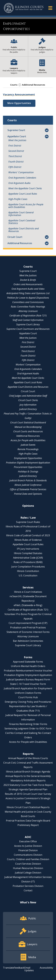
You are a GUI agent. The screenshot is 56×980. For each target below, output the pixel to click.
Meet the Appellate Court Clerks (25, 188)
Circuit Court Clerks (28, 400)
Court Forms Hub (28, 697)
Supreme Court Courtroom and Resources (28, 329)
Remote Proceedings (28, 449)
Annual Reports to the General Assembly (28, 776)
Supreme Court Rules (28, 522)
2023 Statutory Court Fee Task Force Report (28, 785)
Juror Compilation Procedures (28, 567)
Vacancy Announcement (19, 94)
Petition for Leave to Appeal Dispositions (28, 298)
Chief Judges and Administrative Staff (28, 396)
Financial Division (28, 850)
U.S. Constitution (28, 575)
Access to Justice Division (28, 846)
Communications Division (28, 855)
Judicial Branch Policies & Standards (28, 480)
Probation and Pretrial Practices (28, 627)
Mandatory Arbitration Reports (28, 780)
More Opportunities (19, 103)
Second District (16, 151)
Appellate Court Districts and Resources (24, 230)
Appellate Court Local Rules (23, 194)
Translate (8, 968)
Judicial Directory (28, 409)
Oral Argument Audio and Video (28, 289)
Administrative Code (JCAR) (28, 558)
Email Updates (29, 969)
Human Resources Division (28, 868)
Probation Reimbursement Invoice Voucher (28, 671)
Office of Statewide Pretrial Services (28, 489)
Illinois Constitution (28, 571)
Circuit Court (15, 237)
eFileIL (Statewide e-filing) (28, 605)
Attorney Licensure (28, 311)
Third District (15, 156)
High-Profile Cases (18, 199)
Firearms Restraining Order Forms (28, 724)
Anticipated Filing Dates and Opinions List (28, 293)
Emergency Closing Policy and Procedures (28, 702)
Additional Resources (20, 243)
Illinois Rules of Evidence (28, 540)
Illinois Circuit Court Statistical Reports (28, 807)
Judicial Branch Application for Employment (28, 688)
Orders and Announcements (28, 284)
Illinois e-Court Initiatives (28, 592)
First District (15, 146)
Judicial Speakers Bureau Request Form (28, 679)
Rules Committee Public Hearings (28, 307)
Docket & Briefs (28, 280)
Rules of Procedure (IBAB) (28, 562)
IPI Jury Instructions (28, 549)
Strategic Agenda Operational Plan (28, 789)
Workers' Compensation (21, 172)
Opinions (28, 506)
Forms (28, 657)
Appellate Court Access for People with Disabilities (26, 206)
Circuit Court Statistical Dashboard (28, 422)
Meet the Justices (17, 140)
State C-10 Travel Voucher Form (28, 684)
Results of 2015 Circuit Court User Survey (28, 794)
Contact (28, 890)
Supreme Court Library (28, 324)
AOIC (28, 837)
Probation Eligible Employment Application (28, 463)
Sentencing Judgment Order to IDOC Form (28, 729)
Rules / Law (28, 518)
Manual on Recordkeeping (28, 427)
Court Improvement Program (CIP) (28, 623)
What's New (28, 902)
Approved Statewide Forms (28, 662)
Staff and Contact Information (28, 320)
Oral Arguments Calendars (22, 178)
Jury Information (28, 405)
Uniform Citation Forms (28, 693)
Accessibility (46, 968)
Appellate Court (17, 136)
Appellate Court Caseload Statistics (22, 222)
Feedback (19, 968)
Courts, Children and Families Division (28, 859)
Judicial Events (28, 445)
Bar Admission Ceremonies (28, 641)
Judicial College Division (28, 873)
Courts (28, 267)
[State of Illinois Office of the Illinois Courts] (24, 8)
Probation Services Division (28, 886)
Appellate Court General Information (21, 214)
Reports (28, 754)
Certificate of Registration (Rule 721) (28, 316)
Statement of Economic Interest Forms (28, 632)
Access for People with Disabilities (28, 440)
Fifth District (15, 167)
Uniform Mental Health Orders (28, 666)
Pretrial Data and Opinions (28, 494)
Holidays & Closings (28, 472)
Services (28, 587)
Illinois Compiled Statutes (28, 553)
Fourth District (16, 162)
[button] (50, 8)
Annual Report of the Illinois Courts (28, 758)
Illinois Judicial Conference (28, 485)
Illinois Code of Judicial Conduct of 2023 (28, 535)
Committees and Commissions (28, 302)
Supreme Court (16, 130)
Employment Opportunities (28, 458)
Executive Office (28, 841)
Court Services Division (28, 864)
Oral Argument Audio (19, 183)
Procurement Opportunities (28, 467)
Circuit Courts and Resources (28, 431)
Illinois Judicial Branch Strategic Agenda (28, 772)
